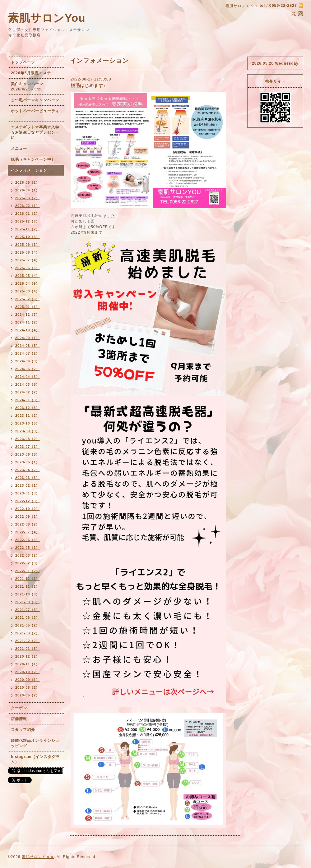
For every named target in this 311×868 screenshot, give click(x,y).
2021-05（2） (28, 625)
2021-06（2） (28, 618)
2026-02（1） (28, 206)
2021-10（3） (28, 594)
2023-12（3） (28, 408)
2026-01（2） (28, 214)
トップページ (23, 62)
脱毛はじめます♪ (88, 85)
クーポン (19, 708)
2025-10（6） (28, 237)
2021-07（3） (28, 610)
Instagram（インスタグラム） (35, 759)
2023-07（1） (28, 447)
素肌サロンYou (47, 18)
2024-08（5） (28, 346)
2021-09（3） (28, 602)
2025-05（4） (28, 276)
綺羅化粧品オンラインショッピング (35, 743)
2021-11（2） (28, 586)
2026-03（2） (28, 198)
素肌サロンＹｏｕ (38, 857)
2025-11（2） (28, 229)
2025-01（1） (28, 307)
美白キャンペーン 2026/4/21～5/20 (29, 87)
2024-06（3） (28, 361)
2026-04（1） (28, 190)
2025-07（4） (28, 260)
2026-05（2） (28, 182)
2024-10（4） (28, 330)
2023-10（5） (28, 423)
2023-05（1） (28, 462)
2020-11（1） (28, 664)
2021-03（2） (28, 633)
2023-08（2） (28, 439)
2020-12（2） (28, 656)
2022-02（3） (28, 563)
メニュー (19, 149)
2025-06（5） (28, 268)
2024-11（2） (28, 322)
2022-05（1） (28, 548)
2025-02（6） (28, 299)
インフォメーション (29, 170)
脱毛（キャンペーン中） (33, 159)
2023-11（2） (28, 416)
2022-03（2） (28, 555)
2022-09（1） (28, 517)
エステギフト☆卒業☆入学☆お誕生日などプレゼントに (35, 132)
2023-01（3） (28, 493)
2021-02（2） (28, 641)
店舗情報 (19, 719)
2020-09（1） (28, 680)
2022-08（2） (28, 524)
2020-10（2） (28, 672)
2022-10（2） (28, 509)
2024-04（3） (28, 377)
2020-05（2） (28, 695)
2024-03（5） (28, 384)
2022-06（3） (28, 540)
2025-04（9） (28, 283)
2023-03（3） (28, 478)
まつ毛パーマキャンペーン (35, 100)
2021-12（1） (28, 579)
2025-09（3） (28, 245)
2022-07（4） (28, 532)
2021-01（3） (28, 649)
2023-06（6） (28, 454)
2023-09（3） (28, 431)
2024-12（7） (28, 315)
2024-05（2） (28, 369)
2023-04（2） (28, 470)
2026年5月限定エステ (31, 73)
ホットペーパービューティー (35, 114)
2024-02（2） (28, 392)
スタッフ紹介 (23, 730)
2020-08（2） (28, 687)
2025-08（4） (28, 252)
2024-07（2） (28, 353)
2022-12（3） (28, 501)
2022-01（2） (28, 571)
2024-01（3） (28, 400)
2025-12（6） (28, 221)
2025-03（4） (28, 291)
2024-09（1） (28, 338)
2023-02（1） (28, 485)
